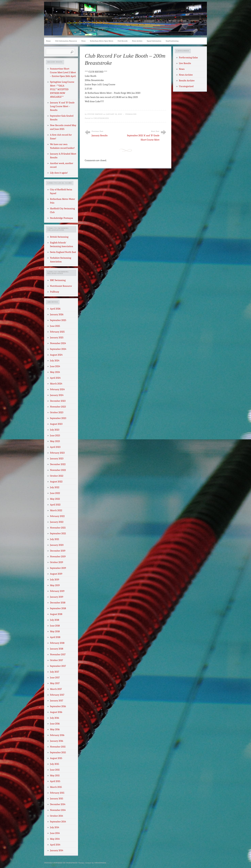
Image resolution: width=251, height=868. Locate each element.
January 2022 (57, 522)
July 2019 (55, 580)
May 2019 (55, 585)
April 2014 (55, 845)
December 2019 (58, 551)
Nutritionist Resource (61, 286)
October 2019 (57, 562)
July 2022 (55, 487)
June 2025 (55, 326)
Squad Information (154, 41)
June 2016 (55, 724)
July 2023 (55, 430)
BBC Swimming (58, 280)
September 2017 (58, 666)
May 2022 (55, 499)
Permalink (131, 114)
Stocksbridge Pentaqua (61, 218)
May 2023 (55, 441)
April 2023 (55, 447)
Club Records (123, 41)
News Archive (137, 41)
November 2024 (58, 343)
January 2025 (57, 338)
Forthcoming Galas (188, 58)
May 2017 (55, 683)
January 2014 (57, 850)
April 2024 (55, 378)
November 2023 (58, 407)
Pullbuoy (55, 292)
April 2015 (55, 781)
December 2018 (58, 603)
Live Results (185, 63)
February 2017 (57, 695)
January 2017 (57, 701)
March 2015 (56, 787)
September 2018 (58, 608)
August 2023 (56, 424)
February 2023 (57, 453)
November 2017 (58, 655)
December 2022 (58, 464)
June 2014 (55, 833)
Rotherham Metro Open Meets (102, 41)
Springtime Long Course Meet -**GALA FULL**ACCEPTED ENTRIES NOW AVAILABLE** (62, 89)
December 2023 (58, 401)
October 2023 (57, 412)
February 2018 (57, 643)
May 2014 (55, 839)
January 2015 (57, 799)
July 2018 (55, 620)
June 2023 (55, 436)
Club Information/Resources (66, 41)
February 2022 (57, 516)
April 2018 (55, 637)
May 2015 (55, 776)
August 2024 (56, 355)
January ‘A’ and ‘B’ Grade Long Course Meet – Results (62, 106)
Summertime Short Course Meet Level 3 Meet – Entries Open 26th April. (63, 72)
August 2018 (56, 614)
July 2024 (55, 361)
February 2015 (57, 793)
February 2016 (57, 735)
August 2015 (56, 758)
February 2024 (57, 389)
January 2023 (57, 459)
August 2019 (56, 574)
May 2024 (55, 372)
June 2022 (55, 493)
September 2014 (58, 822)
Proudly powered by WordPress (61, 863)
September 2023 (58, 418)
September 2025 (58, 320)
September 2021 (58, 533)
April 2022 (55, 505)
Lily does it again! (59, 173)
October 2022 (57, 476)
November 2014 (58, 810)
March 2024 (56, 384)
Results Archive (187, 81)
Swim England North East (63, 252)
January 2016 (57, 741)
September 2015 (58, 752)
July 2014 (55, 827)
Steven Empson (95, 114)
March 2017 (56, 689)
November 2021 (58, 528)
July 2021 (55, 539)
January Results (100, 136)
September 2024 (58, 349)
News (84, 41)
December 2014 (58, 804)
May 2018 (55, 631)
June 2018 (55, 626)
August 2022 (56, 482)
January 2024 (57, 395)
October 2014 (57, 816)
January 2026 (57, 315)
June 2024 (55, 366)
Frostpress (100, 863)
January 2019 (57, 597)
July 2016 (55, 718)
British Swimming (59, 237)
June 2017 (55, 678)
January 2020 (57, 545)
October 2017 (56, 660)
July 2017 (55, 672)
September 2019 (58, 568)
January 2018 (57, 649)
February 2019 (57, 591)
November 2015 (58, 747)
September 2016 (58, 706)
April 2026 (55, 309)
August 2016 (56, 712)
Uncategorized (101, 118)
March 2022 (56, 510)
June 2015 (55, 770)
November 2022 (58, 470)
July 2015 (55, 764)
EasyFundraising (172, 41)
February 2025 (57, 332)
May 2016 (55, 729)
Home (48, 41)
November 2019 (58, 557)
